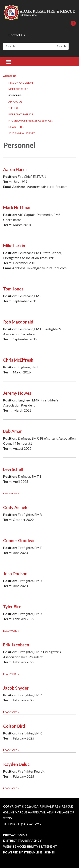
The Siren (14, 108)
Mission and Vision (21, 83)
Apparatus (15, 102)
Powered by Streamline (23, 852)
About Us (10, 76)
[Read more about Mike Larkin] (39, 255)
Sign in (50, 852)
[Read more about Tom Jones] (39, 294)
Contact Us (17, 35)
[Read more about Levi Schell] (39, 477)
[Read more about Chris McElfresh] (39, 365)
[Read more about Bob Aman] (39, 438)
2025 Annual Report (22, 133)
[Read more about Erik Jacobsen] (39, 655)
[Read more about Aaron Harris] (39, 177)
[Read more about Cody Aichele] (39, 512)
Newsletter (16, 127)
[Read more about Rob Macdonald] (39, 329)
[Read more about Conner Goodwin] (39, 545)
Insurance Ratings (21, 114)
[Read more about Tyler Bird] (39, 614)
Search (61, 46)
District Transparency (22, 841)
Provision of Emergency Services (31, 121)
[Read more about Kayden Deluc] (39, 771)
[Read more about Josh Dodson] (39, 578)
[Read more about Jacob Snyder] (39, 695)
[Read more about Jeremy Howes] (39, 400)
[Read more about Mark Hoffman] (39, 215)
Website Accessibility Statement (30, 846)
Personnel (16, 95)
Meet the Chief (18, 89)
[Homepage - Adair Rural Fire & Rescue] (39, 12)
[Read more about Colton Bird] (39, 733)
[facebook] (73, 25)
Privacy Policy (15, 835)
